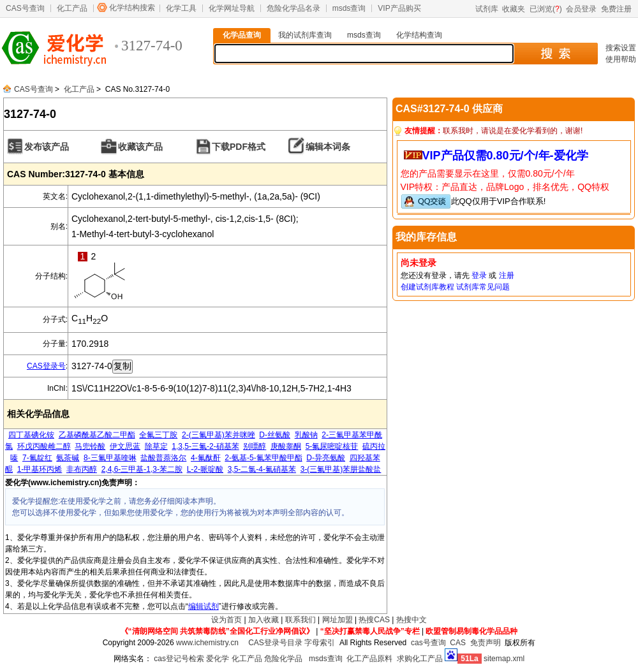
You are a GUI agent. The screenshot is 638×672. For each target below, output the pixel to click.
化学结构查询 (419, 35)
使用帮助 (621, 59)
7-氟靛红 (37, 458)
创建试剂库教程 (427, 287)
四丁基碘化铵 (31, 435)
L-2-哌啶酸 (205, 469)
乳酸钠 (306, 435)
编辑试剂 (204, 606)
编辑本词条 (328, 147)
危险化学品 (283, 659)
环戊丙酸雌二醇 (44, 446)
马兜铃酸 (90, 446)
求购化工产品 (420, 659)
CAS (458, 643)
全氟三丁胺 (158, 435)
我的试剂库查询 (305, 35)
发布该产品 (47, 147)
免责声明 (486, 643)
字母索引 (320, 643)
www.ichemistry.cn (207, 643)
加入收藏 (263, 620)
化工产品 (72, 8)
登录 (479, 275)
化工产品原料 (369, 659)
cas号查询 (428, 643)
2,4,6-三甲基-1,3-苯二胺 (142, 469)
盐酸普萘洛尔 (163, 458)
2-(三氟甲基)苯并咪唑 (219, 435)
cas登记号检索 (179, 659)
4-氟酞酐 (206, 458)
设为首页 (226, 620)
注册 (507, 275)
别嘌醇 (255, 446)
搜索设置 (621, 48)
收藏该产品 (140, 147)
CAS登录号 (46, 366)
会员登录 (581, 9)
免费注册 (616, 9)
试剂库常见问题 (483, 287)
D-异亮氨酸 (326, 458)
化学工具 (181, 8)
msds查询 (349, 8)
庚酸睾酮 (286, 446)
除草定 (156, 446)
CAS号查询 (25, 8)
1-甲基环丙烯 (40, 469)
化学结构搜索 (132, 8)
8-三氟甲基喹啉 (110, 458)
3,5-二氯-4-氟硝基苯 (262, 469)
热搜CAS (374, 620)
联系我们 (300, 620)
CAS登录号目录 (275, 643)
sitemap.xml (504, 659)
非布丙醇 (82, 469)
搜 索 (555, 54)
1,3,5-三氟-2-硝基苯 (205, 446)
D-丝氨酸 (275, 435)
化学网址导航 (232, 8)
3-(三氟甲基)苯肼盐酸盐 (341, 469)
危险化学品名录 (293, 8)
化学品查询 (242, 35)
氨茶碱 (68, 458)
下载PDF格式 (239, 147)
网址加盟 (338, 620)
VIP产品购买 (399, 8)
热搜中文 (412, 620)
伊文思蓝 (125, 446)
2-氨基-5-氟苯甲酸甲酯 (263, 458)
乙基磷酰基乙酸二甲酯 (97, 435)
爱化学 (218, 659)
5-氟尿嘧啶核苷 (332, 446)
